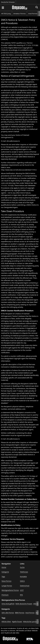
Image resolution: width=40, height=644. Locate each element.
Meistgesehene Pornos (10, 590)
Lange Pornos (7, 586)
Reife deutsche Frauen (24, 604)
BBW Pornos (20, 613)
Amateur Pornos (19, 13)
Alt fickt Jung (6, 13)
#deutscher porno (30, 621)
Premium (5, 595)
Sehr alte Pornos (8, 613)
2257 (22, 590)
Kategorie (5, 572)
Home (4, 567)
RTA (21, 595)
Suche (22, 567)
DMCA (22, 581)
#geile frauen (17, 621)
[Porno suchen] (3, 8)
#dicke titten (6, 621)
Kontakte (23, 576)
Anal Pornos (33, 13)
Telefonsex (24, 572)
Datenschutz (25, 586)
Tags (3, 576)
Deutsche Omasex (8, 2)
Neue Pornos (6, 581)
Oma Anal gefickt (8, 604)
